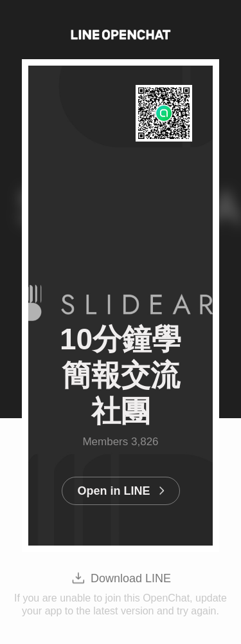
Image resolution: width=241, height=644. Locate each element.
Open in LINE (113, 491)
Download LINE (131, 578)
